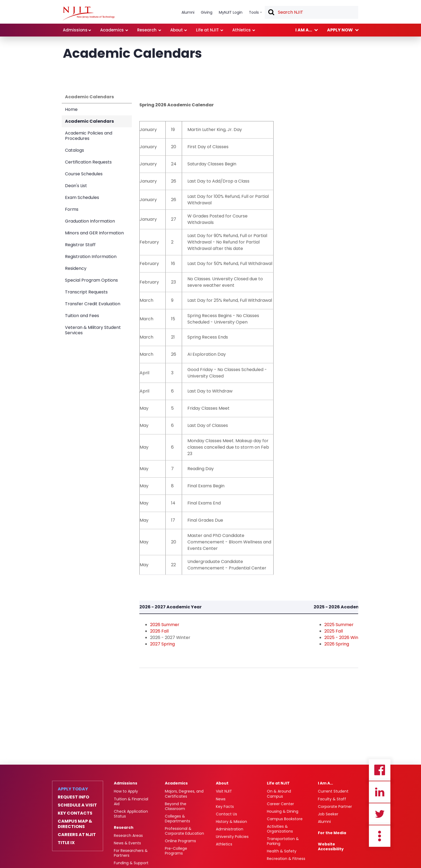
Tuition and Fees (82, 316)
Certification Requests (88, 162)
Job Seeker (328, 814)
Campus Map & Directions (75, 824)
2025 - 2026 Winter (344, 638)
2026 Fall (159, 631)
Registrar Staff (80, 245)
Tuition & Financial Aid (131, 801)
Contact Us (226, 814)
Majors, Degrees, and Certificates (184, 794)
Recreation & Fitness (286, 859)
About (222, 783)
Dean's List (76, 186)
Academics (176, 783)
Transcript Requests (86, 292)
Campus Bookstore (285, 819)
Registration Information (91, 257)
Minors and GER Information (94, 233)
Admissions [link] (75, 30)
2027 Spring (162, 644)
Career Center (280, 804)
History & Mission (231, 822)
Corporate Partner (335, 807)
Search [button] (271, 13)
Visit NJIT (224, 791)
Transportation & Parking (283, 841)
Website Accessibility (331, 847)
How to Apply (126, 791)
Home (71, 109)
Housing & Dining (283, 811)
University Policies (232, 837)
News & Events (127, 843)
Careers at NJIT (77, 835)
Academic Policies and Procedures (89, 136)
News (221, 799)
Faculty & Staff (332, 799)
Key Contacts (75, 813)
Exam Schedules (82, 197)
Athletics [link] (242, 30)
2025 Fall (334, 631)
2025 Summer (339, 625)
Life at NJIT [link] (207, 30)
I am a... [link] (304, 30)
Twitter (380, 814)
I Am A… (325, 783)
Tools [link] (254, 12)
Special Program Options (91, 280)
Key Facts (225, 807)
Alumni (324, 822)
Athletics (224, 844)
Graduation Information (90, 221)
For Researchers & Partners (131, 853)
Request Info (73, 797)
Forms (72, 209)
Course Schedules (84, 174)
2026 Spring (337, 644)
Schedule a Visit (77, 805)
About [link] (177, 30)
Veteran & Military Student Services (93, 330)
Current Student (333, 791)
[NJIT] (89, 13)
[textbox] (311, 12)
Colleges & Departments (177, 819)
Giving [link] (207, 12)
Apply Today (73, 789)
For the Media (332, 833)
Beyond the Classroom (176, 806)
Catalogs (75, 150)
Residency (76, 268)
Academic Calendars (89, 97)
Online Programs (180, 841)
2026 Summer (165, 625)
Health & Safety (282, 851)
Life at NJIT (278, 783)
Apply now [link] (340, 30)
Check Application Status (131, 814)
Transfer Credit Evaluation (93, 304)
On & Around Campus (279, 794)
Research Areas (128, 836)
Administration (230, 829)
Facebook (380, 770)
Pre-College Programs (176, 851)
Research (124, 827)
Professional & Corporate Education (184, 831)
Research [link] (147, 30)
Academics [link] (112, 30)
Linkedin (380, 792)
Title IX (66, 843)
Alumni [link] (188, 12)
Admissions (126, 783)
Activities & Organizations (280, 829)
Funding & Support (131, 863)
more (380, 836)
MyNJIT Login (231, 12)
